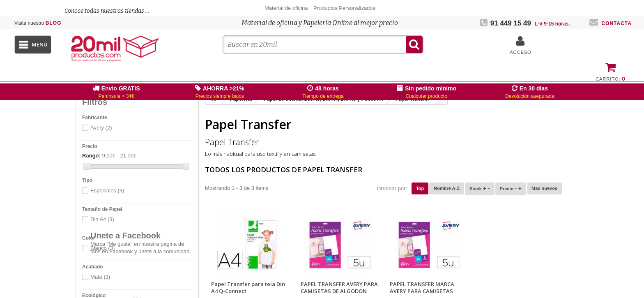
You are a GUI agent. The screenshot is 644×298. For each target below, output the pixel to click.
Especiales (107, 191)
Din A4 (102, 219)
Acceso (520, 52)
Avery (101, 128)
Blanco (102, 248)
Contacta (611, 23)
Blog (38, 23)
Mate (100, 277)
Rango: (91, 156)
